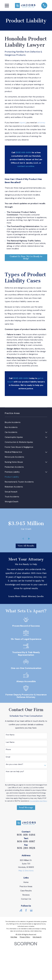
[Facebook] (26, 910)
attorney (41, 123)
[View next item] (29, 539)
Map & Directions (26, 871)
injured (23, 123)
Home (26, 882)
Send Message (26, 807)
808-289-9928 (26, 848)
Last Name (10, 742)
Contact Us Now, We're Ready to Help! (26, 257)
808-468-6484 (26, 835)
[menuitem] (26, 422)
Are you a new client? (14, 764)
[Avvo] (21, 910)
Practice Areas (26, 886)
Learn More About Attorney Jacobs (26, 596)
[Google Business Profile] (31, 910)
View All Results (26, 546)
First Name (10, 735)
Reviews (26, 895)
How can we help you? (15, 771)
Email (8, 757)
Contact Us (26, 899)
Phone (8, 749)
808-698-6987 (26, 841)
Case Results (26, 891)
